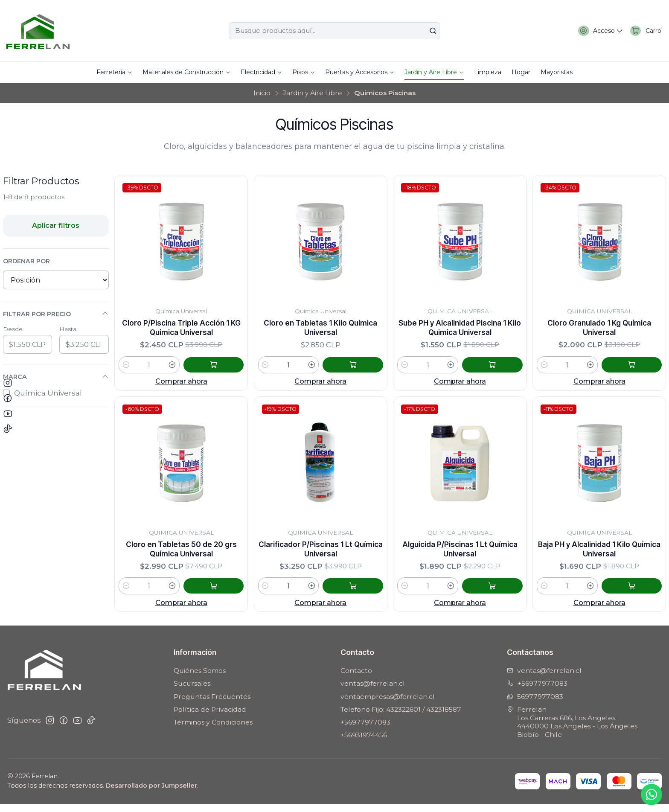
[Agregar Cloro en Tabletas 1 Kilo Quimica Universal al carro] (364, 369)
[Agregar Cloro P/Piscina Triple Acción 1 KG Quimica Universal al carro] (224, 369)
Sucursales (192, 692)
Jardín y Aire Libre (313, 93)
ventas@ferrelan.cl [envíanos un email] (544, 679)
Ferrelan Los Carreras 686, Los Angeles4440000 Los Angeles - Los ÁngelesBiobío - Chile (572, 730)
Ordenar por (26, 261)
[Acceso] (594, 31)
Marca (56, 377)
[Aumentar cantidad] (194, 369)
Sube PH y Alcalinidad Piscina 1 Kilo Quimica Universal (460, 330)
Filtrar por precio (56, 314)
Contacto (356, 679)
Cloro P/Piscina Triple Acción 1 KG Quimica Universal (181, 330)
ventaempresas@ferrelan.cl (388, 705)
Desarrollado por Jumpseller (151, 794)
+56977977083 (365, 730)
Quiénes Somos (200, 679)
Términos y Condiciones (213, 730)
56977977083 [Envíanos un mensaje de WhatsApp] (535, 705)
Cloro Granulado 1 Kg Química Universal (599, 330)
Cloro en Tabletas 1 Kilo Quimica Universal (321, 330)
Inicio (262, 93)
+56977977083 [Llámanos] (537, 692)
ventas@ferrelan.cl (373, 692)
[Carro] (644, 31)
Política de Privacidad (210, 717)
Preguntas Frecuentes (212, 705)
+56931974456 (364, 744)
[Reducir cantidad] (126, 369)
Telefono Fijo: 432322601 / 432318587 (401, 717)
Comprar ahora (181, 385)
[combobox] (334, 31)
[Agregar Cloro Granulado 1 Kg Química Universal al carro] (643, 369)
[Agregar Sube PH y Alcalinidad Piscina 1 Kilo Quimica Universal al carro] (503, 369)
